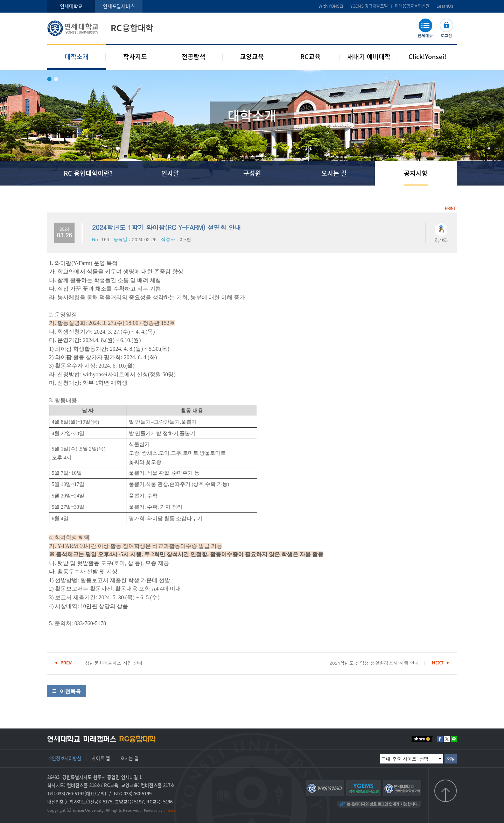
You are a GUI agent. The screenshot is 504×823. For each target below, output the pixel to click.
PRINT (450, 208)
